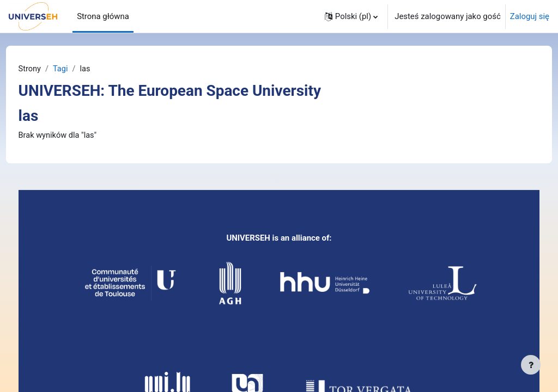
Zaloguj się (530, 16)
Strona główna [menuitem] (103, 16)
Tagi (82, 69)
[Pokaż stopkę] (531, 365)
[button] (351, 16)
